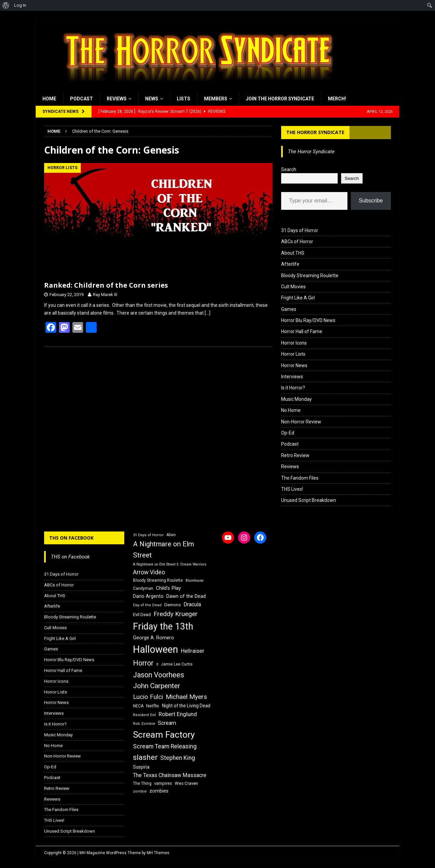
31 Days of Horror (300, 230)
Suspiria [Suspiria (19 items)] (141, 767)
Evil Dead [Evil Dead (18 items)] (142, 615)
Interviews (292, 377)
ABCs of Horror (297, 242)
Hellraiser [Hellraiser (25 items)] (193, 651)
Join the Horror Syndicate (280, 99)
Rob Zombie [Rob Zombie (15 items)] (144, 724)
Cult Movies (293, 287)
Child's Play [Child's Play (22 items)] (168, 588)
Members (216, 99)
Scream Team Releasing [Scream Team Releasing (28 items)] (165, 746)
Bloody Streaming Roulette (310, 276)
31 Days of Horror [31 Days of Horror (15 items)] (148, 535)
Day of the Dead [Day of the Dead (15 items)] (147, 605)
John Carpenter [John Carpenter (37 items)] (157, 686)
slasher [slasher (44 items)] (145, 757)
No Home (291, 410)
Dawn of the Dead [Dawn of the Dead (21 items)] (186, 596)
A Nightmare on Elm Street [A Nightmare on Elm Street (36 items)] (163, 550)
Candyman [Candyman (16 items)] (143, 588)
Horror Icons (294, 343)
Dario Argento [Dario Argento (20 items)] (148, 596)
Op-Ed (288, 433)
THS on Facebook (71, 538)
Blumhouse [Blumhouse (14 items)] (195, 581)
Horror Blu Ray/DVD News (308, 320)
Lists (183, 99)
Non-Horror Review (301, 422)
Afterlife (290, 264)
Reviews (117, 99)
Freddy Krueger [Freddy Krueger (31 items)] (176, 614)
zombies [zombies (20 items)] (159, 791)
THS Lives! (292, 489)
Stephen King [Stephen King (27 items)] (178, 758)
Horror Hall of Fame (302, 331)
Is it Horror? (293, 388)
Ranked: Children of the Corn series (106, 285)
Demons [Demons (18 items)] (173, 605)
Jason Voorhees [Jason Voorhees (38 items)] (159, 675)
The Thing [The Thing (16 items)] (142, 783)
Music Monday (296, 399)
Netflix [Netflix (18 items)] (153, 706)
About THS (293, 253)
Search (289, 169)
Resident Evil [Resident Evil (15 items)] (144, 715)
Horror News (294, 365)
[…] (208, 313)
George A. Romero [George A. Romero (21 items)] (154, 638)
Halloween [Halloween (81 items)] (156, 649)
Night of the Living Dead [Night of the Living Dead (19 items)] (186, 706)
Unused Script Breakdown (309, 500)
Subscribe (371, 201)
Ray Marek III (105, 295)
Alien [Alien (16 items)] (171, 535)
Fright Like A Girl (298, 298)
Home (49, 99)
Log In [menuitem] (20, 5)
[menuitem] (6, 5)
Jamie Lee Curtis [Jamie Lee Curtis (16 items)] (177, 664)
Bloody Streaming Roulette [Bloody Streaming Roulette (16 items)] (158, 580)
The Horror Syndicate (315, 132)
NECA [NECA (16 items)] (138, 706)
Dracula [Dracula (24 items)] (192, 604)
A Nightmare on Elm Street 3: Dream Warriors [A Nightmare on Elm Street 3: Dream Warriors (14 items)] (170, 564)
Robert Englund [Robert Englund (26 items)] (178, 714)
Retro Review (295, 455)
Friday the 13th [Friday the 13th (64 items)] (163, 626)
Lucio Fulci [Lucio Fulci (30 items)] (148, 697)
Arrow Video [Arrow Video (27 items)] (149, 572)
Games (289, 309)
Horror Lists (293, 354)
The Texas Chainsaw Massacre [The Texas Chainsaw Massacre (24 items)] (170, 775)
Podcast (81, 99)
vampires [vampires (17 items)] (163, 783)
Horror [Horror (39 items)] (143, 663)
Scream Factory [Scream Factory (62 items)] (164, 734)
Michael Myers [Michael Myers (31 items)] (186, 697)
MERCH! (337, 99)
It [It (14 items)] (157, 664)
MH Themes (158, 853)
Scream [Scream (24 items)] (167, 723)
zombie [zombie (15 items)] (140, 791)
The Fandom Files (300, 478)
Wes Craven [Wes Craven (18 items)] (186, 783)
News (152, 99)
